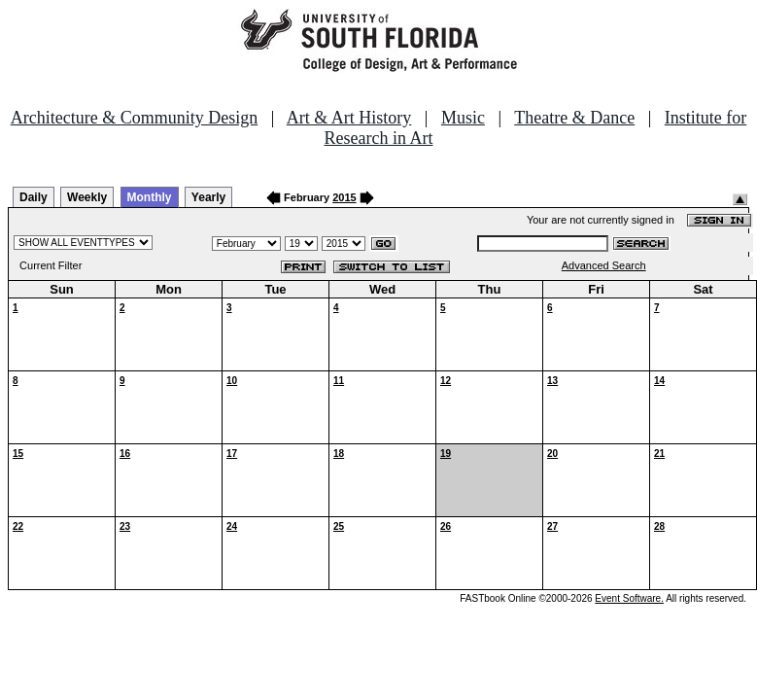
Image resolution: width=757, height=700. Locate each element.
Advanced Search (604, 265)
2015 (344, 197)
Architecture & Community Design (134, 118)
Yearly (208, 197)
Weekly (87, 197)
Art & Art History (349, 118)
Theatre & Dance (574, 118)
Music (463, 118)
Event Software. (629, 598)
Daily (34, 197)
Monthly (150, 197)
